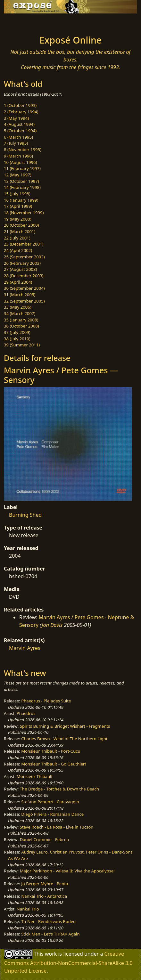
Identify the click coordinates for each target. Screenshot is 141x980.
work (51, 953)
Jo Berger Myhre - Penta (45, 884)
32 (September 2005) (24, 301)
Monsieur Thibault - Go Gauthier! (54, 764)
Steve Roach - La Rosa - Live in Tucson (57, 827)
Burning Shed (25, 515)
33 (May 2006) (18, 307)
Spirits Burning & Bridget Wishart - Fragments (65, 726)
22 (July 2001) (17, 238)
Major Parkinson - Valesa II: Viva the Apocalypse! (67, 871)
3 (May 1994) (16, 118)
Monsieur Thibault (35, 776)
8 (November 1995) (23, 150)
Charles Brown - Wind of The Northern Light (64, 739)
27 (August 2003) (20, 269)
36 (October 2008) (21, 326)
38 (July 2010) (17, 339)
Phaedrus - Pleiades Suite (46, 701)
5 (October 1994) (20, 131)
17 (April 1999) (18, 206)
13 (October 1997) (21, 181)
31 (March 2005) (20, 295)
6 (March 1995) (18, 137)
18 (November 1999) (24, 213)
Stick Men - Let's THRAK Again (50, 934)
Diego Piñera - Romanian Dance (52, 814)
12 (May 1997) (18, 175)
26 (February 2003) (22, 263)
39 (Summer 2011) (22, 345)
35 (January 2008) (21, 320)
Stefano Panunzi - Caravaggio (50, 802)
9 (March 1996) (18, 156)
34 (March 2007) (20, 313)
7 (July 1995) (16, 143)
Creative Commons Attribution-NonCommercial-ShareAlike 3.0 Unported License (68, 962)
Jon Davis (52, 625)
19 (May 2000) (18, 219)
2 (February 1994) (21, 112)
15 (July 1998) (17, 194)
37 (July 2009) (17, 332)
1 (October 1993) (20, 105)
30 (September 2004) (24, 288)
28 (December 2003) (24, 276)
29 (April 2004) (18, 282)
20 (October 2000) (21, 225)
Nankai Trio (28, 909)
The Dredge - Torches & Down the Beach (59, 789)
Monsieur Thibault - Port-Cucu (51, 751)
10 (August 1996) (20, 162)
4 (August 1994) (19, 124)
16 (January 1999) (21, 200)
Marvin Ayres (25, 648)
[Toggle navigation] (21, 22)
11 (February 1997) (22, 168)
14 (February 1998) (22, 187)
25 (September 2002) (24, 257)
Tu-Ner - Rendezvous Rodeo (48, 921)
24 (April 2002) (18, 250)
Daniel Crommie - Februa (44, 839)
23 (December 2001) (24, 244)
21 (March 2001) (20, 231)
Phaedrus (26, 713)
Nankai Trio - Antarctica (44, 896)
